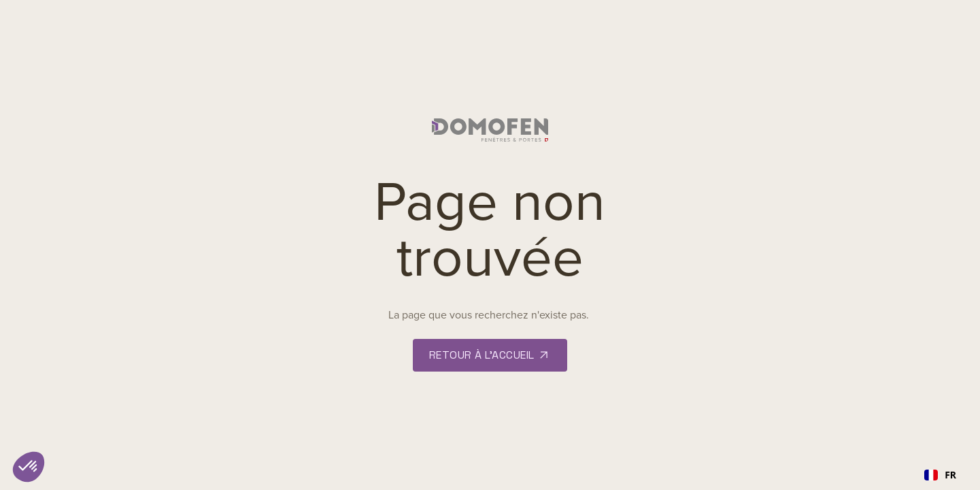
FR (940, 475)
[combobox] (940, 475)
